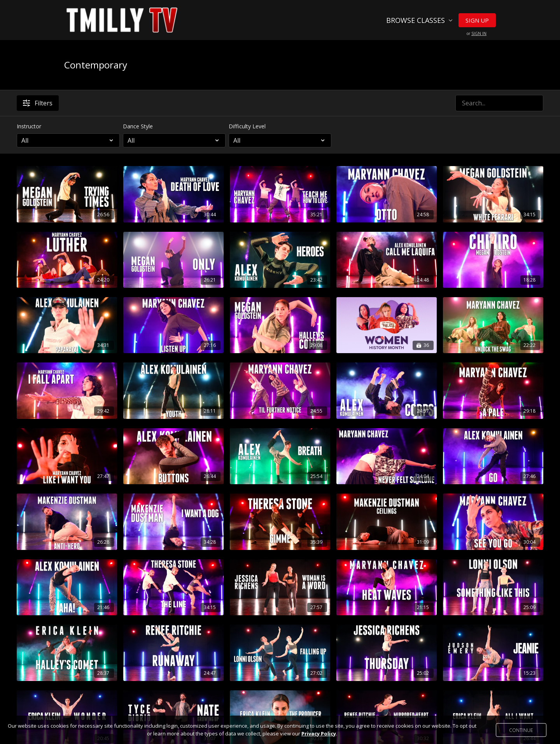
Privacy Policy (319, 733)
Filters (38, 103)
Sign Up (477, 20)
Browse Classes (419, 20)
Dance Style (138, 126)
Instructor (29, 126)
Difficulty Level (247, 126)
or (477, 33)
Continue (521, 730)
